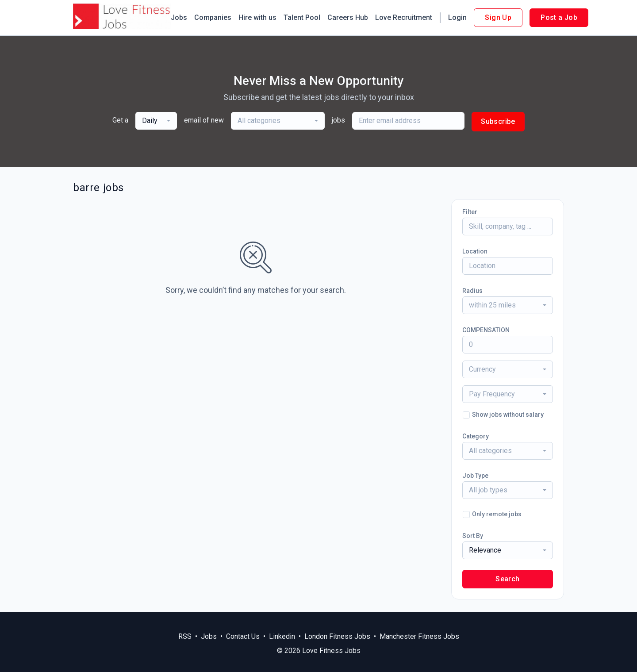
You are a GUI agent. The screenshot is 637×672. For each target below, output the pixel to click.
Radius (472, 291)
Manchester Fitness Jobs (419, 636)
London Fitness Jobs (337, 636)
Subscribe (498, 121)
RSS (185, 636)
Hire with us (257, 17)
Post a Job (559, 17)
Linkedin (282, 636)
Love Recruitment (404, 17)
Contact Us (243, 636)
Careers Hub (348, 17)
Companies (213, 17)
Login (457, 17)
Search (507, 579)
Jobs (179, 17)
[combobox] (156, 121)
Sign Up (498, 17)
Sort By (473, 536)
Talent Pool (302, 17)
